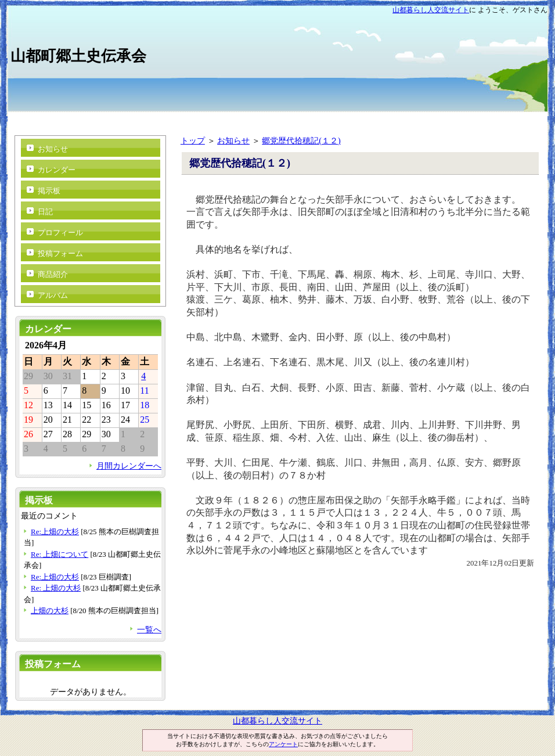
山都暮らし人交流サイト (431, 10)
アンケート (283, 744)
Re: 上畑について (60, 554)
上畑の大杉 (50, 611)
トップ (193, 141)
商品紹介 (53, 274)
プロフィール (60, 233)
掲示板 (49, 191)
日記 (45, 212)
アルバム (53, 295)
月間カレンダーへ (129, 466)
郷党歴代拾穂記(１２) (301, 141)
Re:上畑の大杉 (55, 532)
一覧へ (149, 629)
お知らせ (233, 141)
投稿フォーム (60, 253)
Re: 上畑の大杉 (56, 588)
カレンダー (57, 170)
